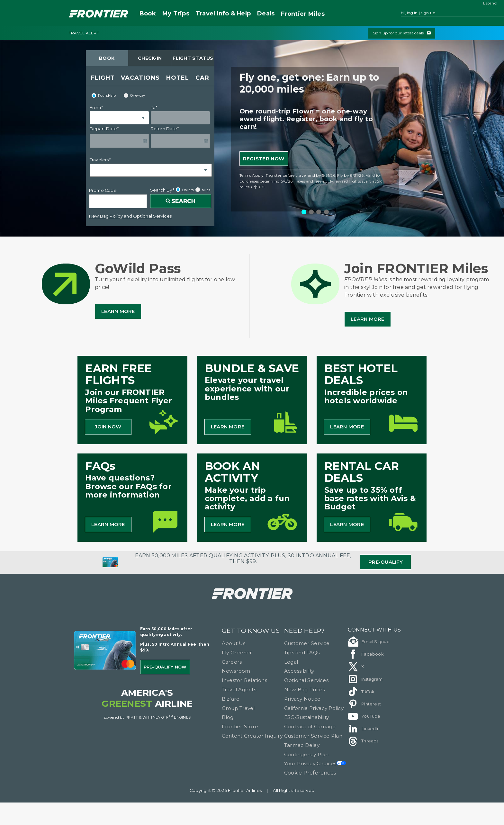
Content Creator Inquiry (252, 736)
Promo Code (103, 190)
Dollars (185, 190)
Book (148, 13)
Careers (232, 662)
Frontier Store (240, 726)
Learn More (118, 311)
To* (154, 108)
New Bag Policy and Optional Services (130, 216)
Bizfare (231, 699)
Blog (228, 717)
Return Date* (165, 129)
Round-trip (104, 95)
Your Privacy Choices (315, 763)
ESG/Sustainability (306, 717)
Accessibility (299, 671)
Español (490, 3)
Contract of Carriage (310, 726)
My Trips (176, 13)
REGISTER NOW (264, 159)
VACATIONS (140, 78)
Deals (266, 13)
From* (96, 108)
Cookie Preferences (310, 773)
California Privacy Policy (314, 708)
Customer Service (307, 643)
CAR (202, 78)
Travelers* (100, 160)
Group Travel (238, 708)
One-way (134, 95)
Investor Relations (244, 680)
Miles (303, 14)
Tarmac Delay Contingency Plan (306, 750)
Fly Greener (237, 653)
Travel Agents (239, 690)
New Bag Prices (304, 690)
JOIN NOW (108, 427)
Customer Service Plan (313, 736)
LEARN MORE (228, 427)
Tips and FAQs (302, 653)
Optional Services (306, 680)
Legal (291, 662)
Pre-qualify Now (165, 667)
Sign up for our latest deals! (402, 33)
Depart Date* (104, 129)
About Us (234, 643)
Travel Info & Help (223, 13)
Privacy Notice (302, 699)
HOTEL (178, 78)
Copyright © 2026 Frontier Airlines (226, 790)
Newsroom (236, 671)
